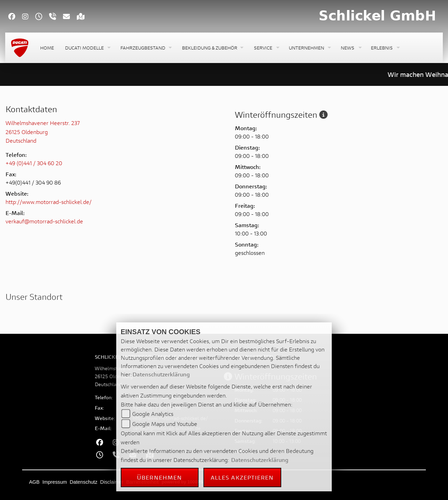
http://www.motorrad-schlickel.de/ (49, 202)
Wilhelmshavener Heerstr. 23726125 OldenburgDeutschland (43, 132)
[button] (87, 48)
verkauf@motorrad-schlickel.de (44, 221)
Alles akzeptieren (242, 477)
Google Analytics (153, 414)
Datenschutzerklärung (161, 374)
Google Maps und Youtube (165, 424)
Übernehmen (159, 477)
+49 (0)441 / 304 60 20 (34, 163)
